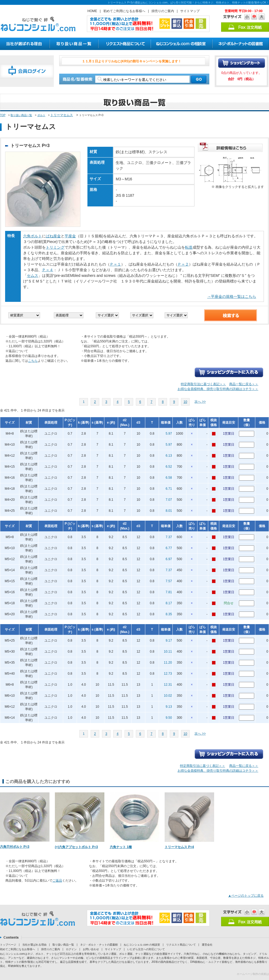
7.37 (169, 537)
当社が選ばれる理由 (34, 945)
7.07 (169, 500)
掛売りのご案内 (163, 11)
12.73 (168, 674)
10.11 (168, 652)
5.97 (169, 434)
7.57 (169, 581)
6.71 (169, 489)
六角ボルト (33, 236)
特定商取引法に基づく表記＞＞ (203, 384)
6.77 (169, 548)
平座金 (70, 236)
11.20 (168, 663)
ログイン (71, 949)
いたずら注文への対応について (146, 949)
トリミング (55, 247)
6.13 (169, 456)
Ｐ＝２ (183, 264)
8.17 (169, 603)
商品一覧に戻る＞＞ (244, 384)
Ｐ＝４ (48, 270)
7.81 (169, 592)
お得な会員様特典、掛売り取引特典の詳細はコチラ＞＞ (218, 389)
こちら (33, 361)
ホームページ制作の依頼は (253, 974)
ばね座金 (53, 236)
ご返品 (57, 881)
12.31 (168, 685)
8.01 (169, 511)
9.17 (169, 641)
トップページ (8, 945)
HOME (92, 11)
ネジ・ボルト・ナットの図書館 (99, 945)
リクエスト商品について (181, 945)
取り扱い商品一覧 (21, 115)
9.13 (169, 707)
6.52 (169, 467)
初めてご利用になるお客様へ (124, 11)
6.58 (169, 478)
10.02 (168, 696)
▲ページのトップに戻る (246, 896)
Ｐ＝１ (115, 264)
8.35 (169, 614)
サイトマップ (190, 11)
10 (185, 402)
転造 (189, 247)
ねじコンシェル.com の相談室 (142, 945)
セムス (33, 276)
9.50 (169, 718)
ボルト (41, 115)
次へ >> (200, 402)
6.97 (169, 559)
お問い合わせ (91, 949)
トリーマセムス (62, 115)
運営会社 (207, 945)
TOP (3, 115)
